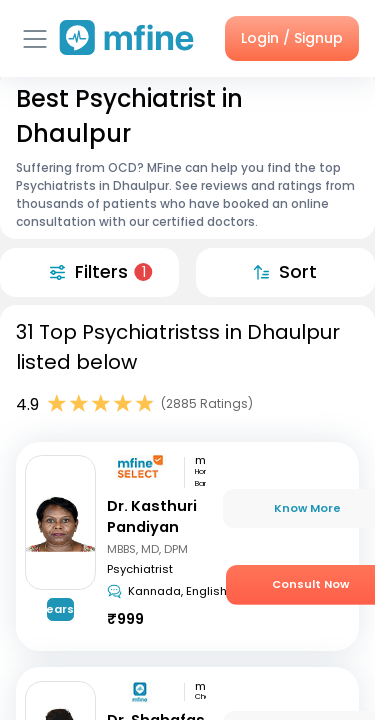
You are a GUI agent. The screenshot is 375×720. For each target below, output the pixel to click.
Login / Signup (292, 38)
